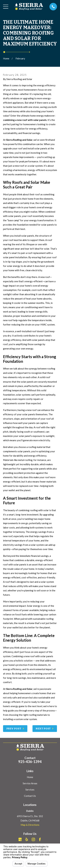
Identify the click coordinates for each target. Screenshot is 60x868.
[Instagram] (33, 839)
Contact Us (30, 796)
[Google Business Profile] (20, 839)
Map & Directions (30, 825)
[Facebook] (40, 839)
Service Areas (30, 783)
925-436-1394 (30, 762)
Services (30, 790)
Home (30, 777)
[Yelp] (27, 839)
